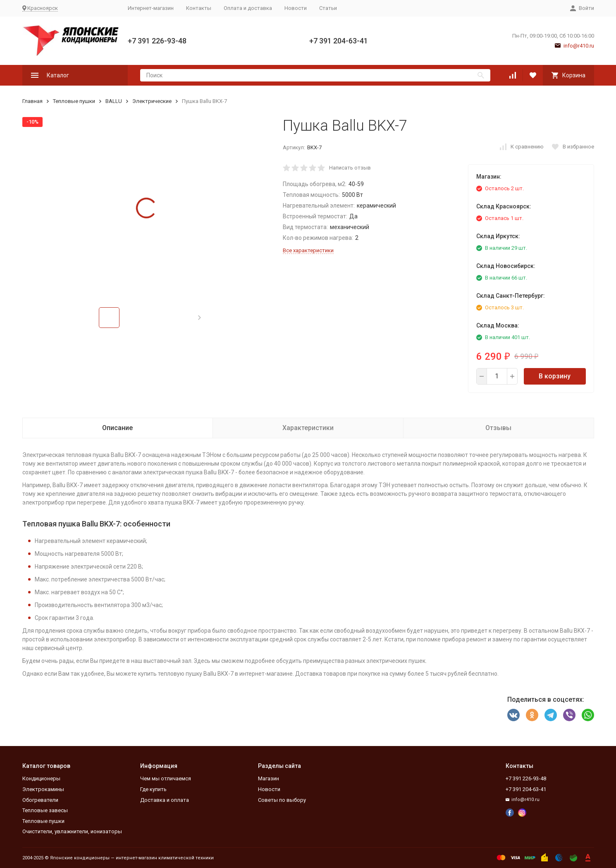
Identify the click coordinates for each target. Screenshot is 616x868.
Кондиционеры (41, 778)
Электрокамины (43, 789)
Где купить (153, 789)
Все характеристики (308, 250)
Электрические (152, 101)
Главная (32, 101)
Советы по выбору (282, 800)
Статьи (328, 8)
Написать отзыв (350, 168)
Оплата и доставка (248, 8)
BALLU (114, 101)
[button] (199, 318)
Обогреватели (40, 800)
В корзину (555, 376)
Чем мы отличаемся (166, 778)
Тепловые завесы (45, 810)
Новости (296, 8)
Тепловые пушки (74, 101)
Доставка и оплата (165, 800)
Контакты (199, 8)
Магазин (269, 778)
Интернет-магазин (151, 8)
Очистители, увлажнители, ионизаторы (72, 831)
